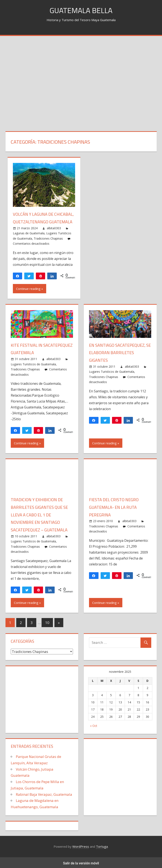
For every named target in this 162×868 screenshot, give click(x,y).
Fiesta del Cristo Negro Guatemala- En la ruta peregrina (114, 506)
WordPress (81, 845)
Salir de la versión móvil (81, 862)
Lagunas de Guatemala (29, 233)
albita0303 (54, 227)
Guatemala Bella (81, 10)
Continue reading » (30, 288)
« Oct (94, 724)
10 (47, 621)
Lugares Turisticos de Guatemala (33, 363)
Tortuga (102, 845)
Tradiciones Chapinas (48, 238)
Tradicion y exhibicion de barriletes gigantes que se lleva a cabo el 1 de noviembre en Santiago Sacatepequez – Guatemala (39, 514)
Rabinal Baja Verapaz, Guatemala (44, 793)
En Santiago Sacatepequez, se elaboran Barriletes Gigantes (120, 352)
